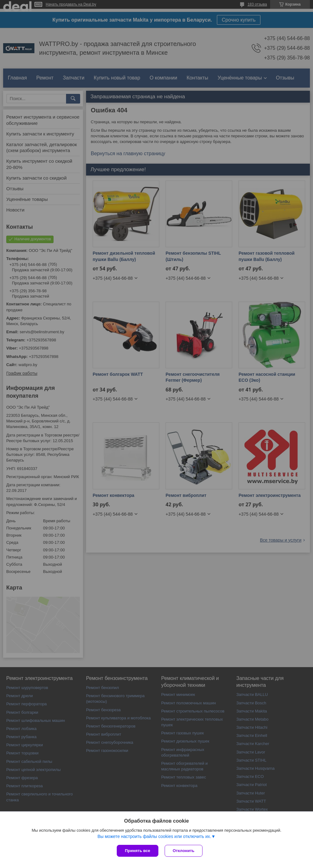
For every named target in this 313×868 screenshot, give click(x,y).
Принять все (138, 851)
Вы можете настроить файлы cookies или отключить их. (154, 836)
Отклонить (184, 851)
